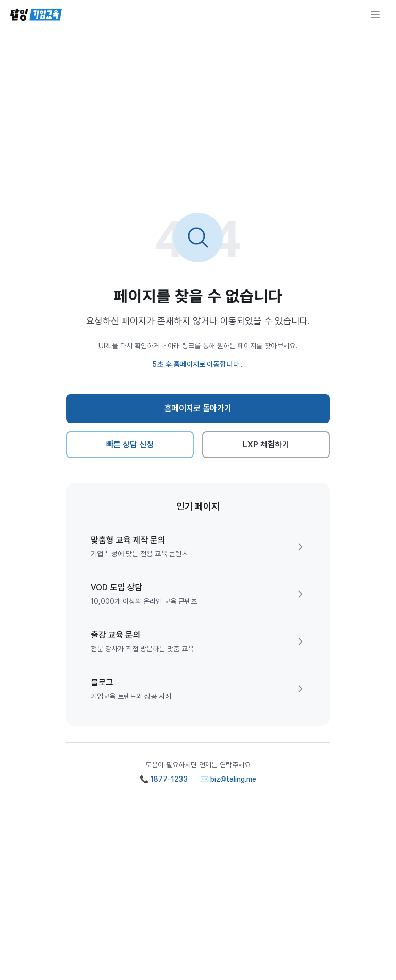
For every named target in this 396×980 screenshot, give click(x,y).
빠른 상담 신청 (130, 444)
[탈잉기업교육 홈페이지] (36, 15)
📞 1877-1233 (164, 779)
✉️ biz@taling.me (228, 779)
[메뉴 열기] (375, 14)
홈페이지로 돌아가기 (198, 408)
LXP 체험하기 (266, 444)
